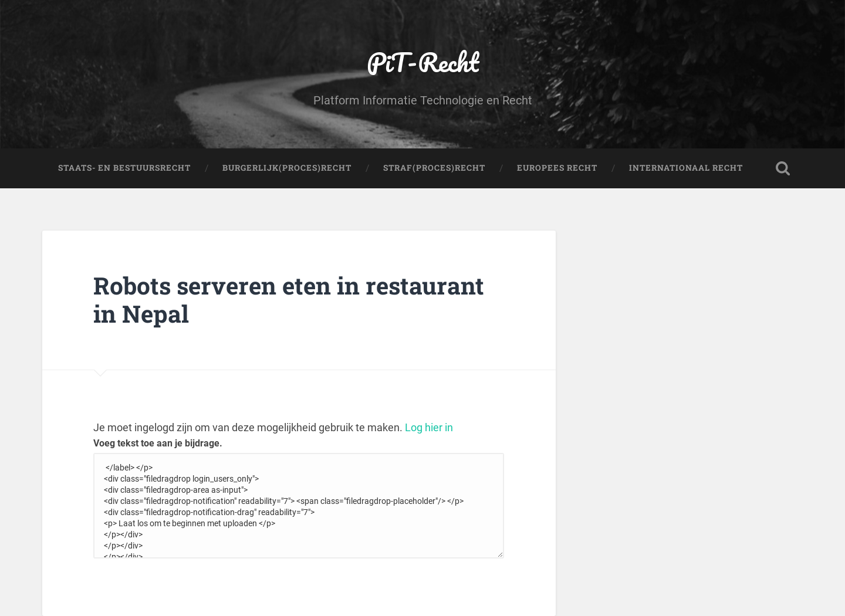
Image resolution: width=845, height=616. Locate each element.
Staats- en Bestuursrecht (124, 168)
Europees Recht (557, 168)
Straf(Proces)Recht (434, 168)
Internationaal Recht (686, 168)
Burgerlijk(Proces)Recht (287, 168)
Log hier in (429, 427)
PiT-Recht (423, 62)
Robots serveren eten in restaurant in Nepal (289, 300)
